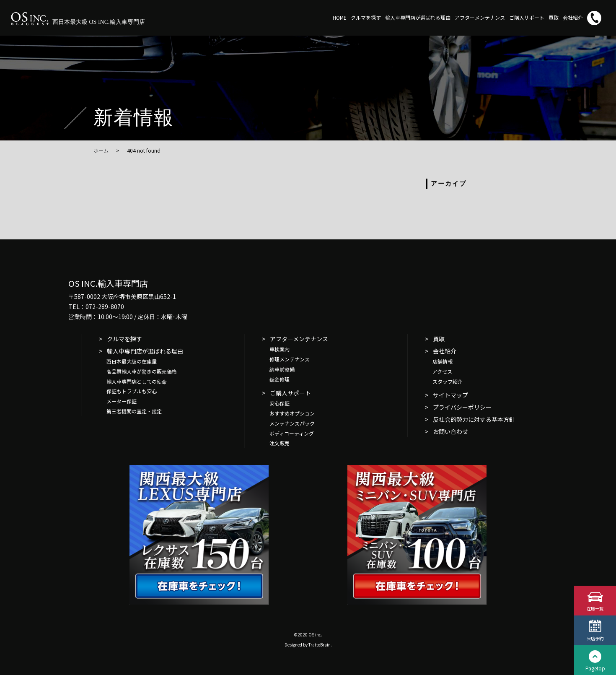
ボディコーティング (292, 433)
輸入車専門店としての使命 (137, 381)
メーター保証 (122, 401)
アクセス (442, 371)
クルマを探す (366, 17)
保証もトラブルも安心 (132, 391)
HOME (340, 17)
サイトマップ (450, 395)
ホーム (101, 150)
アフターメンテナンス (480, 17)
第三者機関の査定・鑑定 (134, 411)
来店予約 (595, 638)
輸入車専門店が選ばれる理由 (418, 17)
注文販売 (280, 443)
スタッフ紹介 (448, 381)
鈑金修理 (280, 379)
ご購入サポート (527, 17)
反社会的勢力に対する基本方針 (474, 419)
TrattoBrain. (320, 645)
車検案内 (280, 349)
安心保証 (280, 403)
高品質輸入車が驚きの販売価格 (142, 371)
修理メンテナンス (290, 359)
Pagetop (595, 668)
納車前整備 (282, 369)
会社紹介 (573, 17)
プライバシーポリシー (462, 407)
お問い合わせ (450, 431)
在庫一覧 (595, 608)
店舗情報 (443, 361)
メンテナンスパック (292, 423)
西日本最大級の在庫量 (132, 361)
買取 (554, 17)
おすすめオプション (292, 413)
